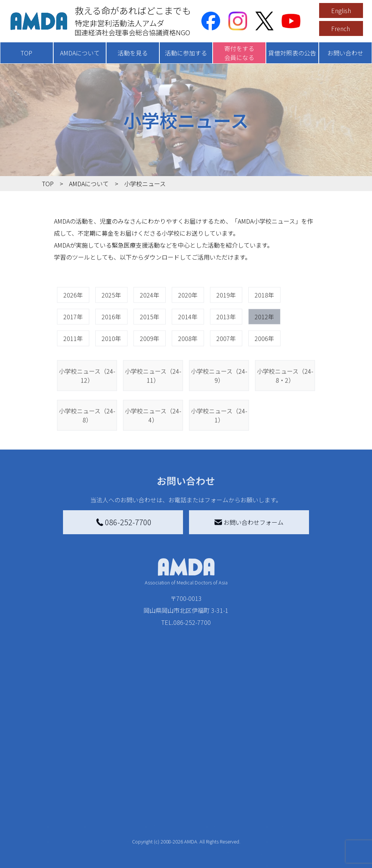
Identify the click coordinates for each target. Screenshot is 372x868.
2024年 (150, 322)
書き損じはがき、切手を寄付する (181, 799)
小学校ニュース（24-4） (153, 448)
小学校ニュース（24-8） (87, 448)
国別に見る (111, 782)
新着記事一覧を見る (120, 766)
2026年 (73, 322)
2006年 (264, 366)
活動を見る (133, 53)
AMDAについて (80, 53)
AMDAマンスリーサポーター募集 (183, 778)
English (341, 10)
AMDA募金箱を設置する (183, 820)
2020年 (188, 322)
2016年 (111, 344)
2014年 (188, 344)
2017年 (73, 344)
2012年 (264, 344)
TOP (26, 53)
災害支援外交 (236, 761)
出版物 (67, 839)
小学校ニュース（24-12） (87, 409)
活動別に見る (114, 794)
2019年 (226, 322)
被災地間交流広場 (237, 746)
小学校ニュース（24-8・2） (285, 409)
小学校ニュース (70, 823)
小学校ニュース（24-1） (219, 448)
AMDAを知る (71, 761)
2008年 (188, 366)
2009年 (150, 366)
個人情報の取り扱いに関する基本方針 (294, 809)
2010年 (111, 366)
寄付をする (167, 746)
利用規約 (285, 785)
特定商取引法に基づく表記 (294, 766)
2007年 (226, 366)
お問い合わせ (345, 53)
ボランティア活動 (119, 824)
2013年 (226, 344)
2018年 (264, 322)
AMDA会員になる (180, 761)
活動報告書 (70, 802)
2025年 (111, 322)
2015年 (150, 344)
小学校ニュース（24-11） (153, 409)
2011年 (73, 366)
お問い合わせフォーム (249, 522)
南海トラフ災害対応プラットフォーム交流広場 (242, 782)
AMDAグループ (72, 781)
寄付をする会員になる (239, 53)
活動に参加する (186, 53)
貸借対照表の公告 (292, 53)
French (340, 28)
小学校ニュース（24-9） (219, 409)
